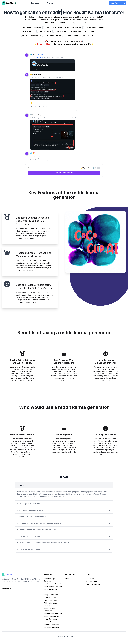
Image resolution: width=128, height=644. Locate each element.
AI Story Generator (51, 625)
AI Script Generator (51, 627)
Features (36, 3)
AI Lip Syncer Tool (51, 595)
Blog (67, 579)
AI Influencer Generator (53, 613)
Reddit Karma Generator (53, 584)
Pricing (50, 3)
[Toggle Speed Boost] (98, 168)
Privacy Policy (92, 581)
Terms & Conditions (94, 584)
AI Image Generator (52, 616)
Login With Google (118, 3)
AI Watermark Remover (53, 587)
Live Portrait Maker (51, 622)
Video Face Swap (51, 600)
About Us (90, 579)
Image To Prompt (51, 619)
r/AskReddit (40, 54)
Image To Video (50, 597)
